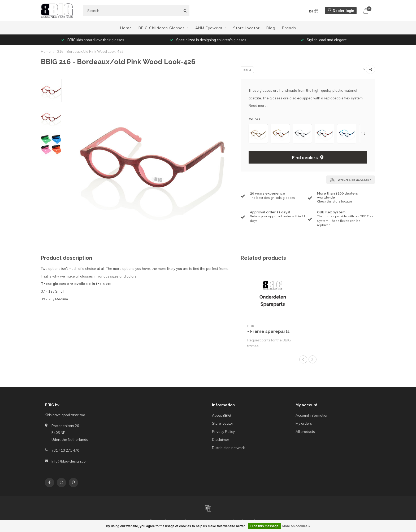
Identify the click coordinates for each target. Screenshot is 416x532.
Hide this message (264, 526)
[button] (365, 133)
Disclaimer (221, 439)
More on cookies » (296, 526)
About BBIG (221, 415)
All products (305, 432)
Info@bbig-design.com (70, 461)
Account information (312, 415)
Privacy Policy (223, 432)
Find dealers (308, 157)
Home (126, 28)
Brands (289, 28)
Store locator (246, 28)
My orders (304, 423)
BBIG (247, 70)
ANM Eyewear (209, 28)
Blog (271, 28)
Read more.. (258, 105)
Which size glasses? (351, 180)
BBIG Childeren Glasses (162, 28)
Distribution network (228, 448)
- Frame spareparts (268, 331)
